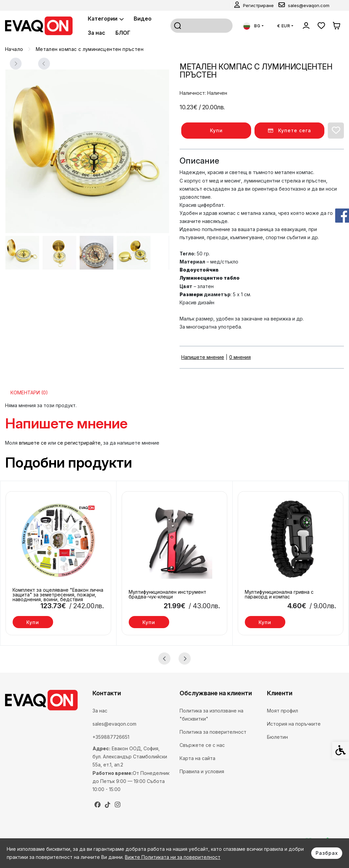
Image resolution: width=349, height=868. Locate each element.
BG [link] (252, 26)
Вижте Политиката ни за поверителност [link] (173, 857)
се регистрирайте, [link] (80, 443)
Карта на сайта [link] (197, 758)
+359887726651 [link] (111, 737)
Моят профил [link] (283, 711)
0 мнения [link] (240, 357)
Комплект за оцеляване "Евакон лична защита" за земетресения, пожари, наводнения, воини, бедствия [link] (58, 595)
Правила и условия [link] (202, 771)
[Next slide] (44, 64)
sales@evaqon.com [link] (114, 724)
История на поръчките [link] (294, 724)
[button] (22, 253)
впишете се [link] (33, 443)
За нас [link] (97, 33)
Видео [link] (143, 19)
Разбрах (327, 853)
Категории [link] (106, 19)
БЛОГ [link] (123, 33)
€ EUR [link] (284, 26)
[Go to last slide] (164, 659)
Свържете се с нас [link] (202, 745)
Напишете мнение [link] (203, 357)
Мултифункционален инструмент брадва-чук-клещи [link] (167, 594)
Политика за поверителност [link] (213, 732)
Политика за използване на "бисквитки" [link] (211, 715)
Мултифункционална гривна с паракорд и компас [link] (279, 594)
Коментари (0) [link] (29, 393)
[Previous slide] (16, 64)
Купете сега (290, 130)
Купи (216, 130)
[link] (254, 5)
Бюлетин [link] (277, 737)
